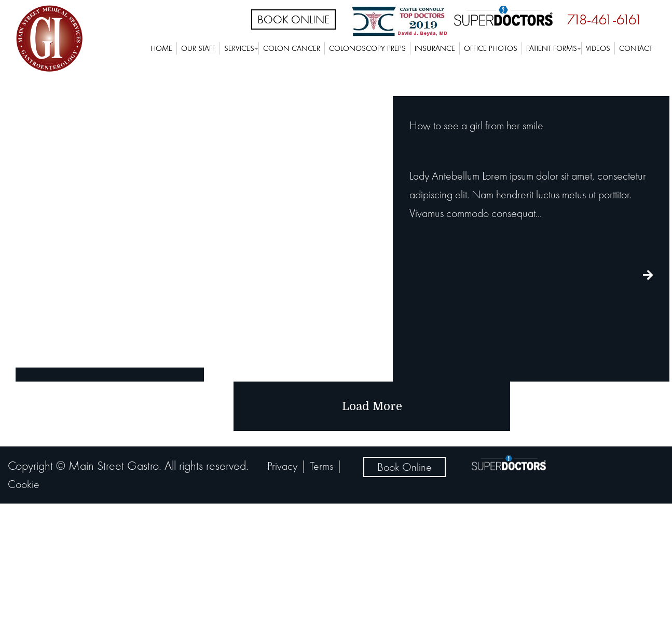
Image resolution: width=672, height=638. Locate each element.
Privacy (282, 466)
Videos (598, 48)
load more (372, 406)
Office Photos (491, 48)
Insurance (435, 48)
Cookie (24, 484)
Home (161, 48)
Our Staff (198, 48)
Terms (321, 466)
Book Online (293, 19)
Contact (636, 48)
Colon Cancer (292, 48)
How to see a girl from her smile (476, 125)
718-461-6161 (605, 19)
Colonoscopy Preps (367, 48)
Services (239, 48)
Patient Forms (552, 48)
